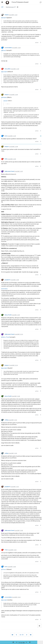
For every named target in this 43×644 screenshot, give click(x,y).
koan (6, 136)
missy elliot (7, 69)
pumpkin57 (7, 280)
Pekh (6, 159)
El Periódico (4, 289)
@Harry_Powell (6, 337)
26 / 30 (22, 635)
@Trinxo (4, 569)
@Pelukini (4, 97)
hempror (7, 95)
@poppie (4, 18)
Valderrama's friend (9, 171)
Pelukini (7, 15)
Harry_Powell (8, 315)
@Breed (4, 50)
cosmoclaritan (8, 48)
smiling (6, 420)
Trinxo (6, 550)
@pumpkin (4, 72)
